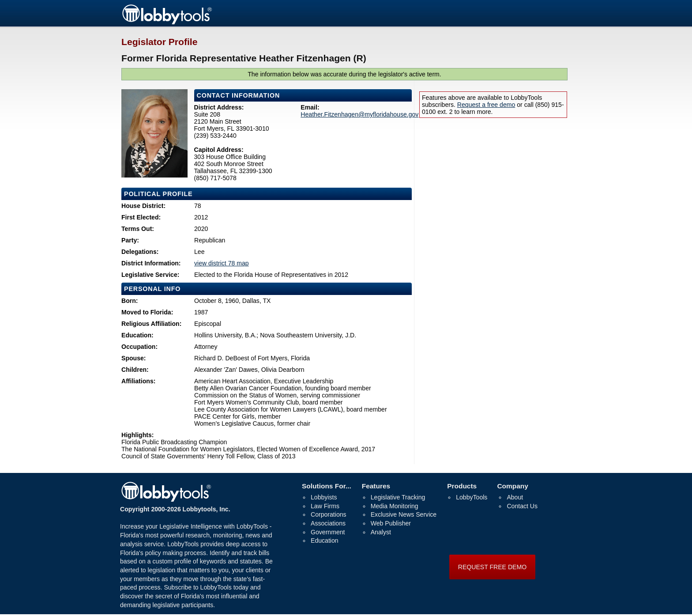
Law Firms (325, 506)
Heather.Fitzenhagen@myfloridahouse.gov (359, 114)
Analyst (381, 532)
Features (376, 486)
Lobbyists (324, 497)
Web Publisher (391, 523)
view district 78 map (222, 263)
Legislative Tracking (398, 497)
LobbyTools (472, 497)
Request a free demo (486, 105)
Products (462, 486)
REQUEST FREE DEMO (492, 567)
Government (328, 532)
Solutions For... (327, 486)
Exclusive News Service (404, 514)
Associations (328, 523)
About (515, 497)
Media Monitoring (395, 506)
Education (325, 540)
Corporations (329, 514)
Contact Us (522, 506)
